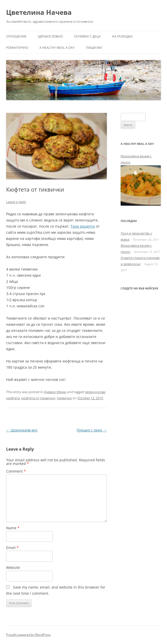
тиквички (64, 398)
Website (13, 567)
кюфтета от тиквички (38, 398)
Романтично (17, 48)
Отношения (16, 36)
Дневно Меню (55, 392)
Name (13, 528)
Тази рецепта (83, 226)
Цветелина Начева (39, 12)
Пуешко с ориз (92, 430)
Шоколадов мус (22, 430)
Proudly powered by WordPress (28, 635)
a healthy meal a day (57, 48)
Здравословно (50, 36)
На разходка (122, 36)
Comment (16, 471)
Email (12, 548)
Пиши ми (94, 48)
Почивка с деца (87, 36)
